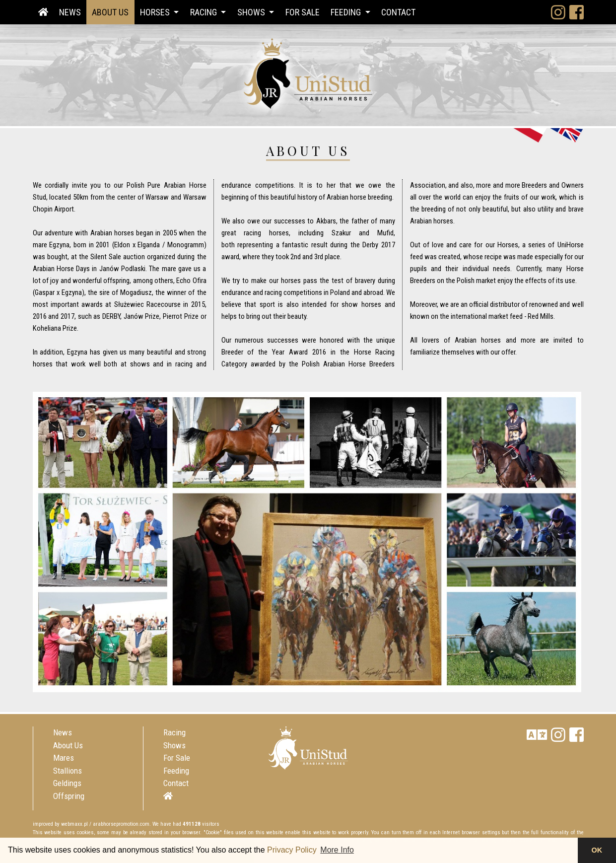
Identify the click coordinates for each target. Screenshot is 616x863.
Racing (174, 732)
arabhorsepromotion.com (121, 824)
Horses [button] (156, 12)
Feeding (176, 771)
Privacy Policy (292, 850)
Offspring (69, 796)
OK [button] (597, 850)
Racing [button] (205, 12)
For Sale (303, 12)
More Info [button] (337, 850)
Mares (64, 758)
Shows (174, 745)
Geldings (67, 783)
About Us (110, 12)
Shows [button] (252, 12)
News (70, 12)
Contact (398, 12)
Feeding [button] (347, 12)
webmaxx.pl (74, 824)
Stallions (68, 771)
